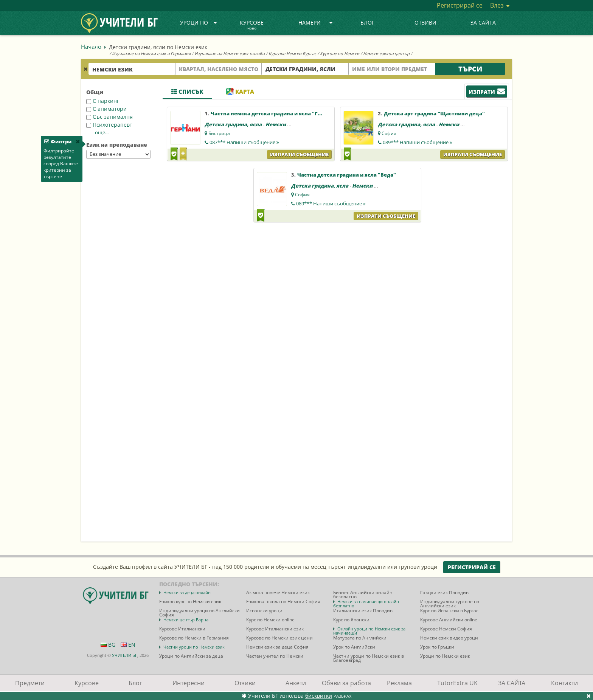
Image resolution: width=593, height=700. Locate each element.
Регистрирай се (460, 5)
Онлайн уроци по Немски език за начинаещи (369, 631)
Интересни (189, 683)
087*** (244, 142)
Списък (187, 92)
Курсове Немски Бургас (292, 54)
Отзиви (425, 23)
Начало (91, 47)
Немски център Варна (186, 620)
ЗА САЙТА (483, 23)
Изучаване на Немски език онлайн (230, 54)
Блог (367, 23)
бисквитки (319, 696)
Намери (315, 23)
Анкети (296, 683)
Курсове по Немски (340, 54)
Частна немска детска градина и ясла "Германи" (276, 113)
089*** (418, 142)
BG (108, 645)
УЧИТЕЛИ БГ (125, 655)
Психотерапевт (109, 125)
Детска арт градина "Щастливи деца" (434, 113)
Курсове (252, 25)
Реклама (399, 683)
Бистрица (219, 133)
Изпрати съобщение (299, 154)
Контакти (564, 683)
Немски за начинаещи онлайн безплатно (366, 604)
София (389, 133)
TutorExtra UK (457, 683)
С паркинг (103, 101)
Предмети (30, 683)
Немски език (283, 124)
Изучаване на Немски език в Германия (151, 54)
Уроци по (199, 23)
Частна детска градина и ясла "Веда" (347, 175)
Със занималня (109, 117)
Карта (240, 92)
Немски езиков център (386, 54)
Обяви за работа (346, 683)
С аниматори (106, 109)
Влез (500, 5)
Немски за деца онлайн (187, 592)
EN (128, 645)
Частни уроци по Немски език (194, 647)
